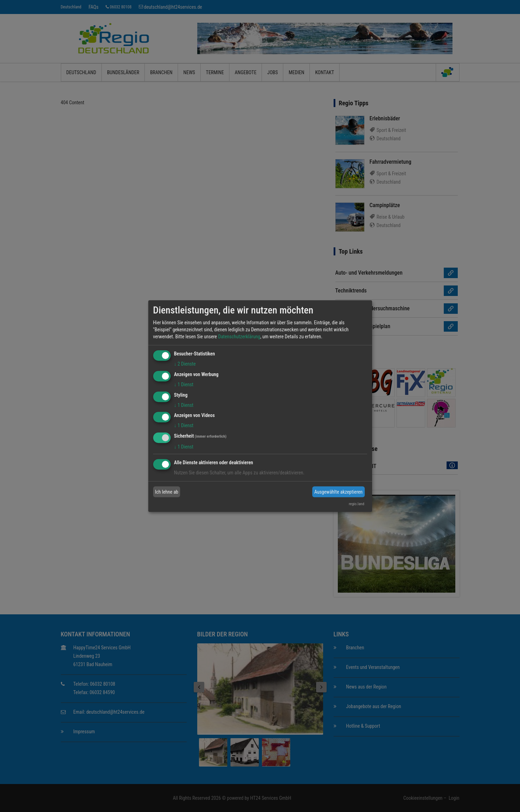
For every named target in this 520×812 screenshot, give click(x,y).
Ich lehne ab (167, 492)
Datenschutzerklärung (239, 337)
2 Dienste (185, 364)
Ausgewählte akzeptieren (339, 492)
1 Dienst (184, 384)
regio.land (356, 504)
